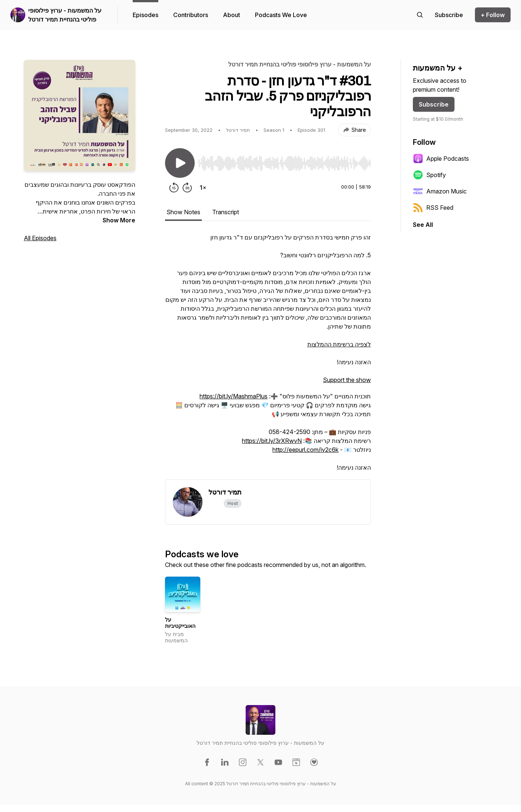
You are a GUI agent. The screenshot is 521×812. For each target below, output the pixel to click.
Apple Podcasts (441, 159)
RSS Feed (433, 208)
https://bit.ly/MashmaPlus (234, 396)
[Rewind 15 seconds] (174, 187)
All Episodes (40, 238)
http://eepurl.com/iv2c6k (305, 450)
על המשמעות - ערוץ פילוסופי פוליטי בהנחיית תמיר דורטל (65, 15)
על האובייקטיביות (180, 623)
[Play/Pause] (180, 163)
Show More (119, 220)
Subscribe (434, 104)
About (232, 15)
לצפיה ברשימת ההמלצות (339, 344)
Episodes (145, 15)
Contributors (191, 15)
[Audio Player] (284, 161)
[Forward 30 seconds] (187, 187)
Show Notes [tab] (183, 212)
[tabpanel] (268, 356)
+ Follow (493, 15)
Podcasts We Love (281, 15)
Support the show (347, 380)
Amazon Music (440, 191)
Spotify (429, 175)
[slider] (284, 163)
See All (423, 225)
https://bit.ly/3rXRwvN (272, 441)
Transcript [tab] (226, 212)
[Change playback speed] (203, 187)
